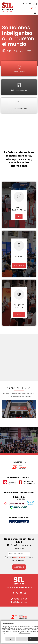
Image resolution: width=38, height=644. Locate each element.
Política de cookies (24, 633)
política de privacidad (19, 557)
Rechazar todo (22, 639)
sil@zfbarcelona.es (20, 602)
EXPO (19, 217)
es (33, 8)
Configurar (10, 639)
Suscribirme (19, 567)
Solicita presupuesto (19, 87)
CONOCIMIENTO (19, 265)
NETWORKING (19, 314)
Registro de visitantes (19, 105)
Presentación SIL (19, 69)
